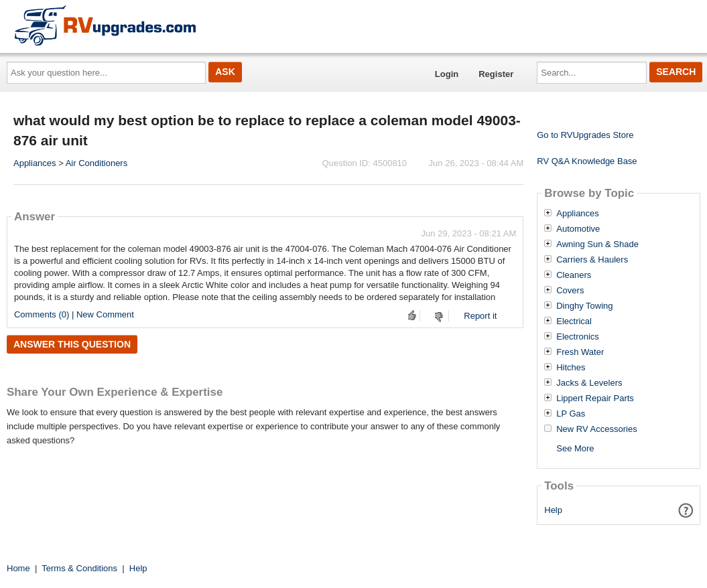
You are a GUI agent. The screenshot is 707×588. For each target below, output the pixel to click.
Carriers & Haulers (592, 260)
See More (575, 448)
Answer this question (72, 344)
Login (447, 74)
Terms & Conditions (79, 568)
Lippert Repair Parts (595, 398)
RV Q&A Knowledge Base (587, 161)
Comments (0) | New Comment (74, 314)
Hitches (571, 368)
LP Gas (571, 414)
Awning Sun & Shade (597, 244)
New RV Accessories (596, 429)
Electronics (578, 337)
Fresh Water (580, 352)
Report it (480, 316)
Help (553, 510)
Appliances (35, 163)
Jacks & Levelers (589, 383)
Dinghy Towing (584, 306)
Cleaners (574, 275)
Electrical (574, 321)
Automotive (578, 229)
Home (18, 568)
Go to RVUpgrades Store (585, 135)
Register (496, 74)
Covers (570, 291)
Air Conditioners (97, 163)
